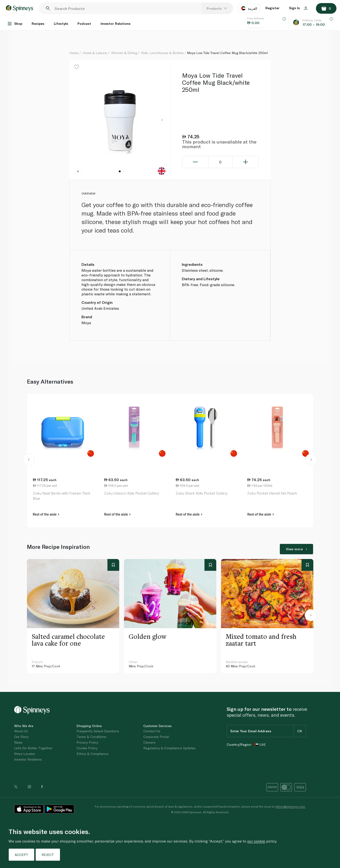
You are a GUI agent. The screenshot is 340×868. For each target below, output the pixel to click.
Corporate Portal (156, 737)
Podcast (84, 23)
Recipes (38, 23)
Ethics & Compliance (92, 754)
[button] (162, 120)
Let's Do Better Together (33, 748)
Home (74, 53)
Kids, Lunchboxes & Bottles (162, 53)
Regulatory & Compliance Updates (169, 748)
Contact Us (152, 731)
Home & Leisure (95, 53)
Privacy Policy (87, 742)
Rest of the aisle (46, 514)
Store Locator (25, 754)
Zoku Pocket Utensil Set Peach (272, 493)
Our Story (21, 737)
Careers (149, 742)
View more (296, 549)
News (18, 742)
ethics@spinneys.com (290, 806)
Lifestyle (61, 23)
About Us (21, 731)
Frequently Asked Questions (98, 731)
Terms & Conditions (91, 737)
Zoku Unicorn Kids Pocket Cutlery (132, 493)
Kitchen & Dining (124, 53)
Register (272, 8)
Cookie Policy (87, 748)
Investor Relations (116, 23)
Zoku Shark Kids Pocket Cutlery (202, 493)
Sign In (298, 8)
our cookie (256, 841)
